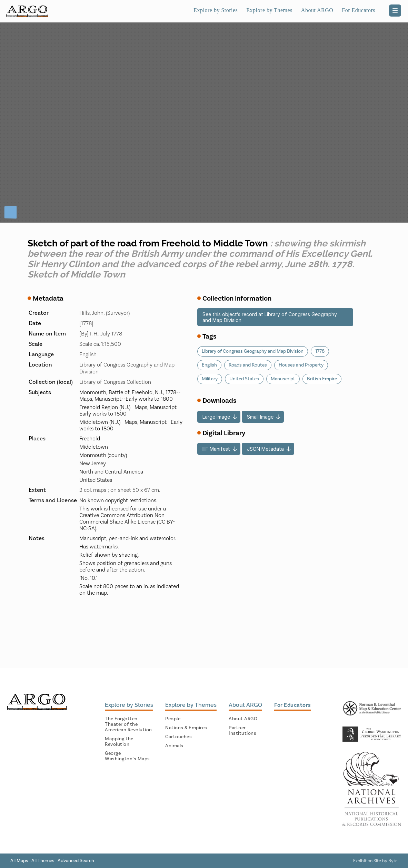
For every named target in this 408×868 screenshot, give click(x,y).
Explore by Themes (269, 10)
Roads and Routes (248, 365)
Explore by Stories (216, 10)
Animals (174, 746)
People (173, 719)
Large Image (216, 417)
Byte (393, 861)
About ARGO (317, 10)
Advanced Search (76, 861)
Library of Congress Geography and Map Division (253, 351)
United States (244, 379)
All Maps (19, 861)
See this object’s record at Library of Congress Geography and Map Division (270, 317)
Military (210, 379)
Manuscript (283, 379)
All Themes (43, 861)
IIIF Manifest (216, 449)
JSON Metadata (265, 449)
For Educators (359, 10)
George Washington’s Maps (127, 756)
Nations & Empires (186, 728)
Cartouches (178, 737)
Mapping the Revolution (119, 742)
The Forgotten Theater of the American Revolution (128, 724)
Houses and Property (301, 365)
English (209, 365)
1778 (320, 351)
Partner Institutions (242, 731)
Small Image (260, 417)
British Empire (322, 379)
